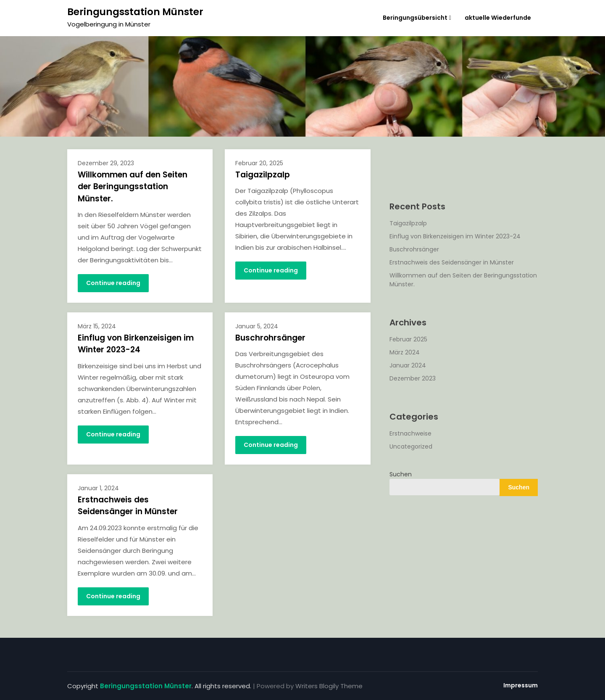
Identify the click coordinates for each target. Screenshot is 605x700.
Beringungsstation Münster (135, 12)
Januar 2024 (408, 365)
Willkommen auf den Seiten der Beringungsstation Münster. (133, 187)
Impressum (521, 685)
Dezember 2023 (413, 378)
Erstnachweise (410, 433)
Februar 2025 (408, 339)
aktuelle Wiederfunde (498, 18)
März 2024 (405, 352)
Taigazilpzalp (263, 175)
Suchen (401, 474)
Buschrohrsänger (270, 338)
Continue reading (113, 283)
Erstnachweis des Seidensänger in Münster (128, 506)
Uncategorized (411, 446)
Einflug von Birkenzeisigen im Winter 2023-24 (136, 344)
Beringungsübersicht (415, 18)
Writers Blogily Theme (329, 686)
